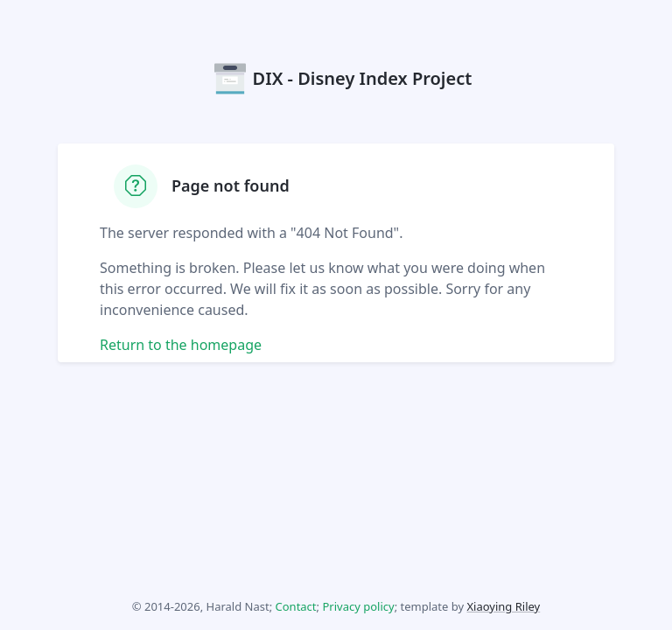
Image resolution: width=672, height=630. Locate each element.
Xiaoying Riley (503, 606)
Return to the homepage (181, 345)
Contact (296, 606)
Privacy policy (358, 606)
